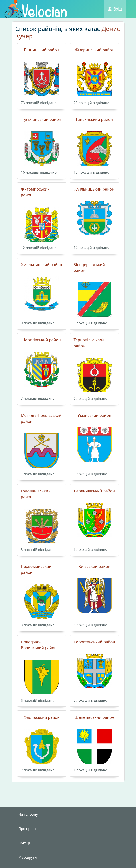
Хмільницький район (94, 189)
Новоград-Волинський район (39, 645)
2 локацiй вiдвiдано (38, 770)
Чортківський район (42, 340)
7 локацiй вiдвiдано (38, 398)
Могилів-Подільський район (41, 418)
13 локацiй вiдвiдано (91, 172)
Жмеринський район (94, 50)
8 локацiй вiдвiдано (90, 323)
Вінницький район (42, 50)
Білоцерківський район (89, 267)
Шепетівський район (94, 717)
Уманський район (94, 415)
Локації (25, 843)
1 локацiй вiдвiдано (90, 770)
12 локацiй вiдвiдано (39, 248)
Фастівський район (42, 717)
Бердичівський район (94, 491)
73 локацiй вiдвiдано (39, 103)
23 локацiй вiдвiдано (91, 103)
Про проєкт (28, 829)
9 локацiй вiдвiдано (38, 323)
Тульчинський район (42, 119)
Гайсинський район (94, 119)
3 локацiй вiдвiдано (90, 549)
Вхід (115, 9)
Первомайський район (36, 569)
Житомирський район (35, 192)
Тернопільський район (89, 343)
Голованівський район (36, 494)
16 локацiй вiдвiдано (39, 172)
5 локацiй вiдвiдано (90, 474)
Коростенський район (94, 642)
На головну (28, 814)
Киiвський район (94, 566)
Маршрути (28, 857)
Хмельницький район (42, 265)
